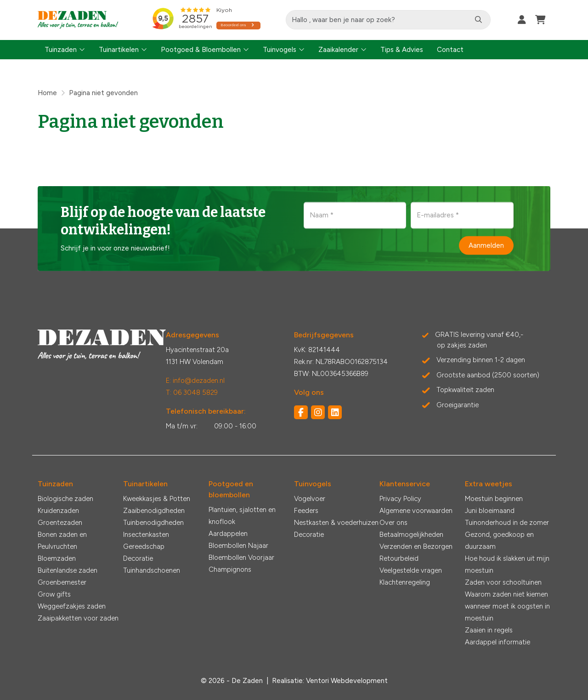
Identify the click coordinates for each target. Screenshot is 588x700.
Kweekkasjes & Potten (157, 499)
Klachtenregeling (405, 582)
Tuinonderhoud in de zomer (507, 523)
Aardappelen (228, 534)
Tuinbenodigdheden (153, 523)
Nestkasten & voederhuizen (336, 523)
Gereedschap (144, 546)
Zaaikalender (338, 50)
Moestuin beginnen (494, 499)
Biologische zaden (65, 499)
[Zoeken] (478, 20)
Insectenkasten (146, 535)
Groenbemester (62, 582)
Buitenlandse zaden (68, 570)
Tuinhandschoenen (152, 570)
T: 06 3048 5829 (192, 393)
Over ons (393, 523)
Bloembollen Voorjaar (241, 558)
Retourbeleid (399, 558)
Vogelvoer (310, 499)
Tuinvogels (280, 50)
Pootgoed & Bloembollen (201, 50)
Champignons (230, 569)
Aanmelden (486, 245)
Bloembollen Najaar (238, 546)
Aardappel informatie (498, 642)
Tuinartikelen (119, 50)
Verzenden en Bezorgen (416, 546)
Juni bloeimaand (490, 511)
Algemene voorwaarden (416, 511)
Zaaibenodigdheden (154, 511)
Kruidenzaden (58, 511)
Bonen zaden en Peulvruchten (62, 541)
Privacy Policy (400, 499)
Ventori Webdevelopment (347, 681)
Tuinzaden (61, 50)
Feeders (306, 511)
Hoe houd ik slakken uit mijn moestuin (507, 564)
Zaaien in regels (489, 630)
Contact (450, 50)
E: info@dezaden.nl (195, 381)
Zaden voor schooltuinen (503, 582)
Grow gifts (54, 594)
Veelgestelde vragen (411, 570)
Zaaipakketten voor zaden (78, 618)
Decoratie (138, 558)
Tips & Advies (402, 50)
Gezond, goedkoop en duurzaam (499, 541)
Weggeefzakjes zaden (72, 606)
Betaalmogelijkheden (411, 535)
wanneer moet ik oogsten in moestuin (507, 612)
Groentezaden (60, 523)
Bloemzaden (57, 558)
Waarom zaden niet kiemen (506, 594)
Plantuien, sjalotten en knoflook (242, 516)
